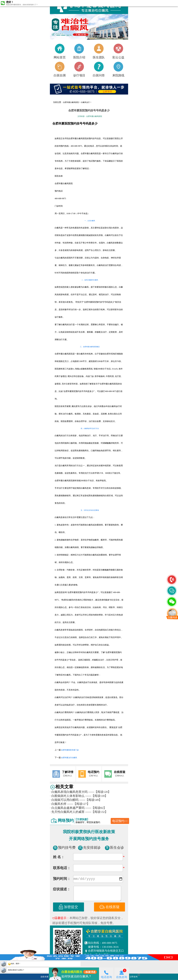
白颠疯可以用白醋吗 (64, 800)
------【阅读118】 (96, 796)
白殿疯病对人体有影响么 (67, 796)
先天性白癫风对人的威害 (67, 812)
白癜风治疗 (85, 102)
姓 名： (59, 857)
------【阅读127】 (78, 804)
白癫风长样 (58, 804)
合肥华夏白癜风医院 (71, 102)
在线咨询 (122, 974)
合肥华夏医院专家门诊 (70, 750)
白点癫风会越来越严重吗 (67, 808)
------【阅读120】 (100, 792)
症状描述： (62, 890)
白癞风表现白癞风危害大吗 (69, 792)
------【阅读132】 (97, 812)
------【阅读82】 (96, 808)
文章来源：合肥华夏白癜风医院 (90, 116)
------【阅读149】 (91, 800)
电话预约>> (120, 821)
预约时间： (62, 879)
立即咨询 (135, 976)
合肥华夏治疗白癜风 (69, 758)
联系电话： (62, 868)
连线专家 (44, 977)
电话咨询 (106, 974)
